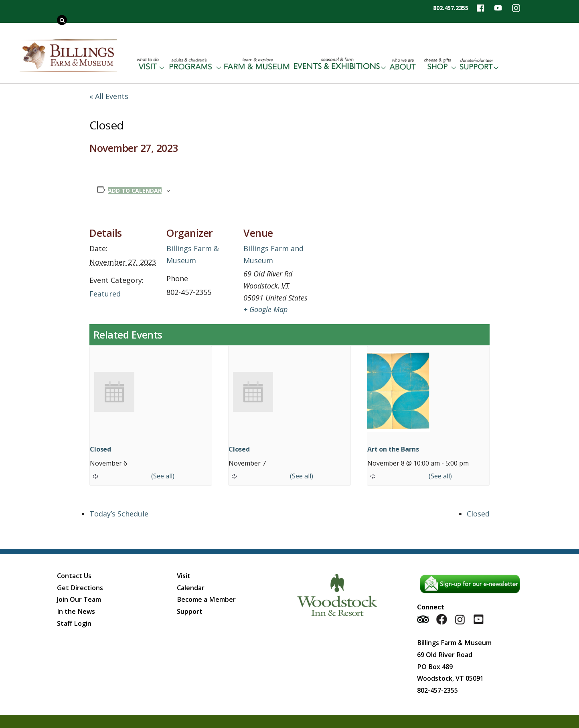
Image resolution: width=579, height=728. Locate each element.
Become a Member (206, 599)
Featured (105, 294)
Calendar (191, 588)
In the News (76, 611)
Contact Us (74, 576)
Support (190, 611)
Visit (184, 576)
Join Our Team (79, 599)
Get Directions (80, 588)
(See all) (163, 476)
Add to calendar (135, 191)
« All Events (109, 96)
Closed (100, 449)
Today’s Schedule (119, 514)
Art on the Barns (393, 449)
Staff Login (74, 623)
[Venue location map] (363, 269)
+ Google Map (265, 309)
